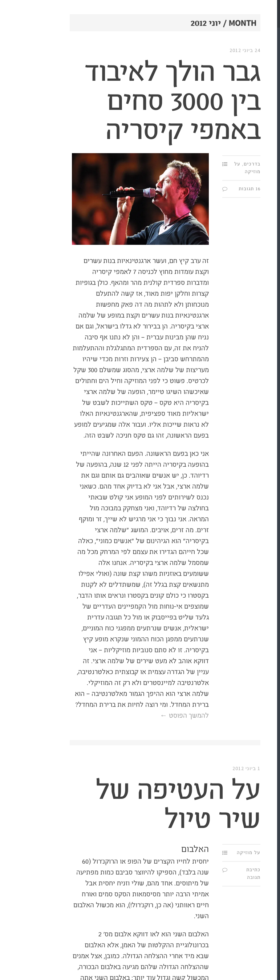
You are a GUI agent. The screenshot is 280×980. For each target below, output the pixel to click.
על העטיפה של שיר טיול (125, 805)
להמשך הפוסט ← (131, 716)
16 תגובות (196, 189)
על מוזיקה (196, 853)
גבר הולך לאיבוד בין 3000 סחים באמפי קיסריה (119, 102)
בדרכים (199, 164)
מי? (270, 93)
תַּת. (264, 40)
